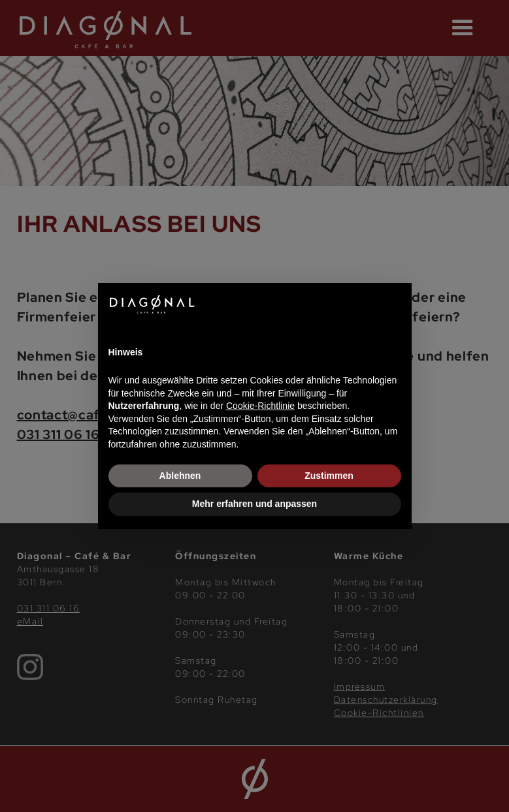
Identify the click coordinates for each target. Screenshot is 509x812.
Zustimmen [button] (329, 476)
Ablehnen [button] (180, 476)
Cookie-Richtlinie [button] (260, 406)
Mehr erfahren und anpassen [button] (255, 504)
